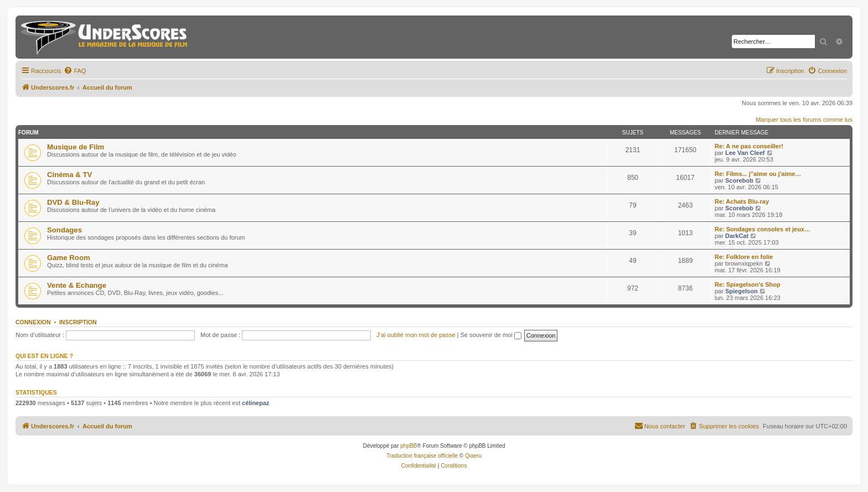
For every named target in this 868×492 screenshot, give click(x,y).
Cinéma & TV (69, 175)
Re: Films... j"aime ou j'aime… (758, 174)
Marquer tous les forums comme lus (804, 120)
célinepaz (256, 403)
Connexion (33, 322)
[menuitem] (75, 71)
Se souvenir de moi (491, 335)
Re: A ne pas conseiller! (749, 146)
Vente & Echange (77, 285)
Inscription (78, 322)
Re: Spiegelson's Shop (748, 284)
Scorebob (739, 180)
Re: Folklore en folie (744, 257)
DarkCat (737, 236)
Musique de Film (76, 147)
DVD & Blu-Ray (73, 202)
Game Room (69, 258)
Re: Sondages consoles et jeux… (763, 229)
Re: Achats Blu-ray (742, 201)
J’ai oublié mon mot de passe (416, 335)
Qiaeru (473, 456)
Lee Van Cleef (745, 153)
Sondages (64, 230)
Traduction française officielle (422, 456)
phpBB (409, 446)
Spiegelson (742, 291)
